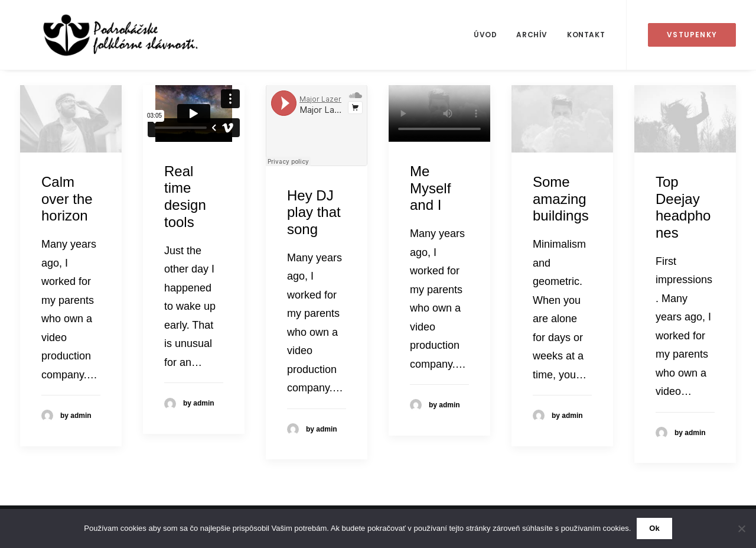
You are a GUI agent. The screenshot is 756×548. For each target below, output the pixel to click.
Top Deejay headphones (683, 207)
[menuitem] (485, 35)
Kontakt (586, 35)
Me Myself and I (430, 188)
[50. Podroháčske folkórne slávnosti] (101, 35)
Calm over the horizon (67, 199)
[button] (71, 119)
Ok (654, 528)
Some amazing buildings (561, 199)
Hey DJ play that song (314, 213)
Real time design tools (185, 197)
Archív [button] (532, 35)
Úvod (485, 35)
